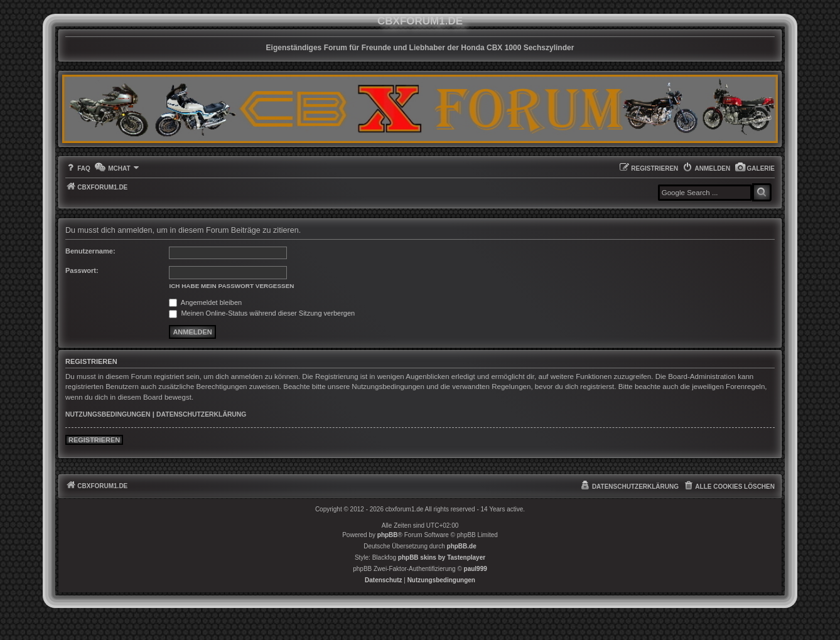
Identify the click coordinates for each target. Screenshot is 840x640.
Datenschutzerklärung (201, 414)
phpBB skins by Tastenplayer (442, 557)
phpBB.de (462, 546)
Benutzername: (90, 251)
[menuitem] (755, 168)
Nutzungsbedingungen (108, 414)
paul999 (476, 569)
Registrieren (94, 440)
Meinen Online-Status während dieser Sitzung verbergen (262, 313)
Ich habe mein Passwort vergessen (231, 286)
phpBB (388, 535)
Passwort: (82, 270)
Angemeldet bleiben (205, 302)
